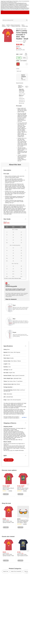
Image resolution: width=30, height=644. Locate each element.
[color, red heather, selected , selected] (18, 64)
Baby (19, 3)
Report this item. (24, 417)
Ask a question (9, 460)
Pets (7, 6)
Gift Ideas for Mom (12, 1)
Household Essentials (14, 3)
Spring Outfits (19, 7)
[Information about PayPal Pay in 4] (22, 99)
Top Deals (14, 8)
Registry (17, 9)
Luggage (10, 4)
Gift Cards (5, 6)
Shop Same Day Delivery (10, 9)
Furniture (5, 3)
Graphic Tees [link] (6, 571)
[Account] (23, 16)
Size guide (26, 54)
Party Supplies (25, 5)
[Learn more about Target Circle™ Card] (22, 92)
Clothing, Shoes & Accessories (21, 1)
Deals (4, 7)
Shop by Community (20, 6)
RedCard (20, 9)
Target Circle (24, 9)
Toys (20, 4)
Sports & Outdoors (15, 4)
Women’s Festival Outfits (7, 8)
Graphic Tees (25, 26)
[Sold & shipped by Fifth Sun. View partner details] (22, 77)
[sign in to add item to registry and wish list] (27, 87)
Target (3, 25)
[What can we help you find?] (15, 20)
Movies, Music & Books (8, 5)
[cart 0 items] (26, 16)
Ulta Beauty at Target (12, 6)
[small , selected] (19, 58)
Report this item (20, 83)
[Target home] (15, 16)
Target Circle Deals (19, 8)
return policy (10, 450)
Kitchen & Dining (7, 2)
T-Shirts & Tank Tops (16, 26)
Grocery (9, 3)
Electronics (23, 4)
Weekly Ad (25, 8)
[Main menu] (4, 16)
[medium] (25, 58)
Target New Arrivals (4, 1)
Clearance (8, 7)
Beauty (22, 3)
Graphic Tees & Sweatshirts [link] (16, 571)
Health (4, 4)
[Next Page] (27, 58)
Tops (8, 26)
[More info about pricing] (27, 47)
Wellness (7, 4)
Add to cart (19, 71)
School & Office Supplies (17, 5)
